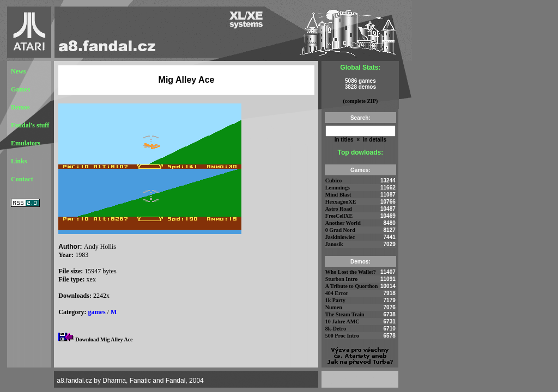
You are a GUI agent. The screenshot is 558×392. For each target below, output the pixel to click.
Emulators (26, 143)
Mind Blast (338, 195)
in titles (344, 140)
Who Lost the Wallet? (351, 272)
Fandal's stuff (30, 125)
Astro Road (339, 209)
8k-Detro (336, 329)
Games (20, 89)
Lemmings (338, 188)
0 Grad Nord (340, 230)
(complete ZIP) (360, 101)
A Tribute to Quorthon (352, 286)
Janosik (334, 244)
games (97, 312)
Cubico (334, 180)
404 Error (337, 293)
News (18, 71)
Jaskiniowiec (340, 237)
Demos (20, 107)
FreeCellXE (339, 216)
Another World (343, 223)
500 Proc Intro (342, 336)
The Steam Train (345, 314)
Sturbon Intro (342, 279)
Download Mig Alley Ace (104, 339)
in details (374, 140)
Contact (22, 179)
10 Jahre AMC (342, 321)
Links (19, 161)
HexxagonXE (341, 202)
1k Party (335, 300)
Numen (334, 307)
